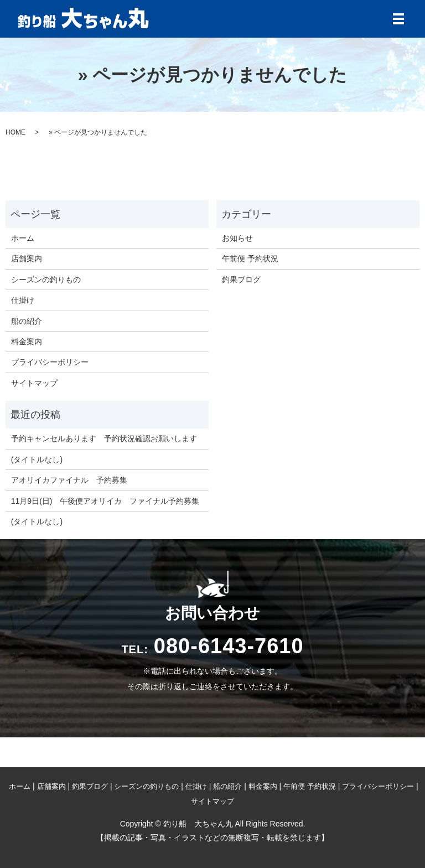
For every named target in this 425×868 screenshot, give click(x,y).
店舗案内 (27, 259)
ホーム (23, 238)
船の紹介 (27, 321)
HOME (15, 132)
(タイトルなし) (37, 459)
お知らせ (237, 238)
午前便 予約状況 (250, 259)
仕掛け (23, 300)
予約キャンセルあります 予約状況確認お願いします (104, 438)
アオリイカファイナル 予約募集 (69, 480)
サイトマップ (34, 383)
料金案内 (27, 342)
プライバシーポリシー (50, 362)
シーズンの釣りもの (46, 280)
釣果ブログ (241, 280)
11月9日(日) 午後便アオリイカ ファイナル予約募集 (105, 501)
